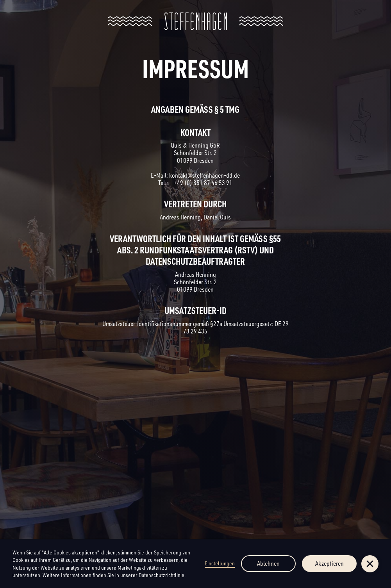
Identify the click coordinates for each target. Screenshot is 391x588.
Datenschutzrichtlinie (162, 575)
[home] (196, 21)
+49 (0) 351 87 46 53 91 (203, 183)
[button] (370, 564)
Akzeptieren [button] (329, 563)
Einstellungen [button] (220, 563)
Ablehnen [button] (268, 563)
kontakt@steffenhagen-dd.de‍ (204, 175)
